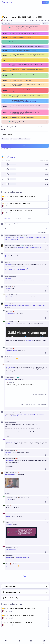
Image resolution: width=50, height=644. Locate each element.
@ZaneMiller (9, 461)
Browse (6, 642)
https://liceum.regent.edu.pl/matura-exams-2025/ (28, 248)
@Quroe (8, 499)
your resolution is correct (22, 558)
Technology (5, 139)
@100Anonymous (11, 313)
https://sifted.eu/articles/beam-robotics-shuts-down (20, 280)
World (15, 139)
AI (11, 139)
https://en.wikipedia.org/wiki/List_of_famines (24, 102)
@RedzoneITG (10, 367)
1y (27, 235)
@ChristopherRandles (12, 442)
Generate (44, 134)
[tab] (6, 219)
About (31, 642)
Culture (21, 139)
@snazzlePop (10, 297)
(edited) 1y (15, 564)
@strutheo (8, 237)
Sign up (45, 2)
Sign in (44, 642)
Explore (19, 642)
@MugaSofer (29, 340)
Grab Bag (27, 139)
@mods (14, 549)
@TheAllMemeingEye (11, 305)
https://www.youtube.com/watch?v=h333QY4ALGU (31, 305)
